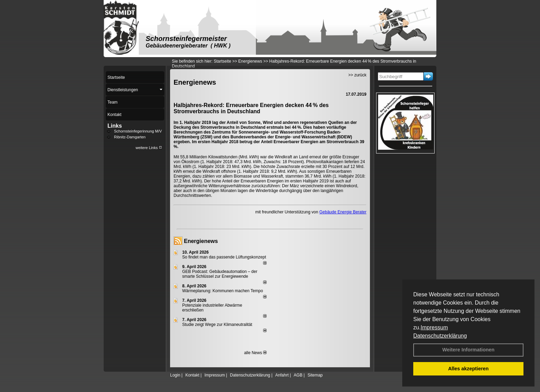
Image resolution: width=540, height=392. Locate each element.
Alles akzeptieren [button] (468, 369)
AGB (298, 375)
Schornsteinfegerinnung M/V (138, 131)
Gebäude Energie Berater (343, 212)
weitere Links (149, 148)
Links (115, 126)
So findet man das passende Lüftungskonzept (224, 257)
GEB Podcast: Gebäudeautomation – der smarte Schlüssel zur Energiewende (220, 274)
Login (175, 375)
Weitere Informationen (468, 350)
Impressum (434, 327)
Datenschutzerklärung (440, 336)
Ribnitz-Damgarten (130, 137)
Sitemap (315, 375)
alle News (255, 353)
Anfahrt (282, 375)
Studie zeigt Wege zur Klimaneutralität (217, 325)
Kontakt (192, 375)
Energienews (201, 241)
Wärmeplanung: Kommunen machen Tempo (223, 291)
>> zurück (357, 75)
